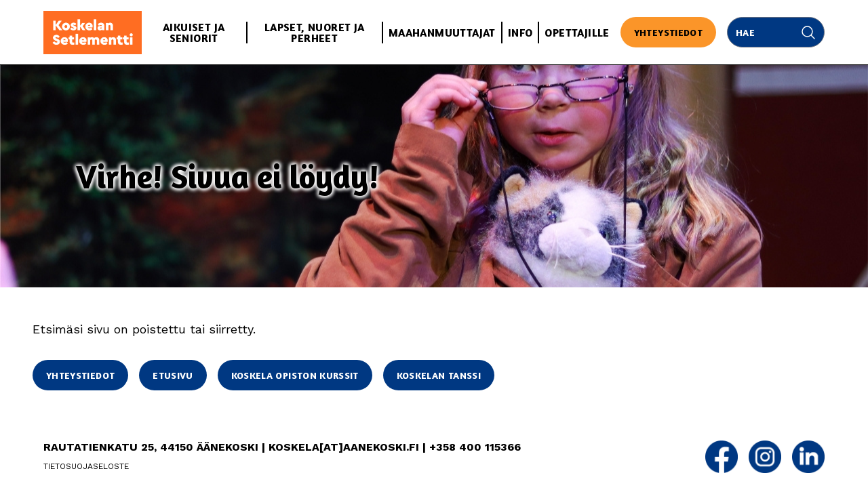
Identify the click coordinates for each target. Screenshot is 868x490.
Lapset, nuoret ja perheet (315, 33)
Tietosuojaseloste (86, 466)
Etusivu (173, 375)
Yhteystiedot (668, 32)
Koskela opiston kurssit (295, 375)
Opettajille (577, 33)
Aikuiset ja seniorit (194, 33)
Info (520, 33)
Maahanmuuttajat (442, 33)
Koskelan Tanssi (439, 375)
